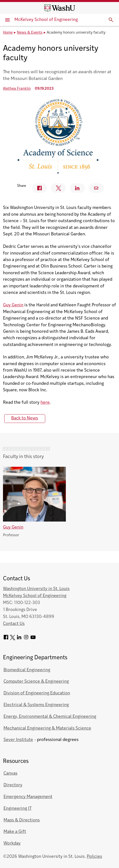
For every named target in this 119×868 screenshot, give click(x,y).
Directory (13, 785)
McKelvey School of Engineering (46, 20)
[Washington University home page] (60, 8)
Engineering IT (18, 809)
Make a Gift (15, 832)
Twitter (56, 188)
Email (96, 188)
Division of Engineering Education (37, 693)
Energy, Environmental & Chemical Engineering (50, 717)
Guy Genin (13, 305)
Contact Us (14, 624)
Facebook (37, 188)
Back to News (25, 418)
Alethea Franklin (17, 89)
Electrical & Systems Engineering (36, 705)
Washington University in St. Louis (36, 589)
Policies (94, 857)
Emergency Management (28, 797)
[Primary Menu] (7, 20)
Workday (12, 843)
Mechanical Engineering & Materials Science (47, 728)
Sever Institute (18, 740)
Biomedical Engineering (27, 670)
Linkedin (75, 188)
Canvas (10, 773)
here (45, 403)
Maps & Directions (22, 820)
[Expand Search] (111, 20)
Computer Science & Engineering (36, 682)
